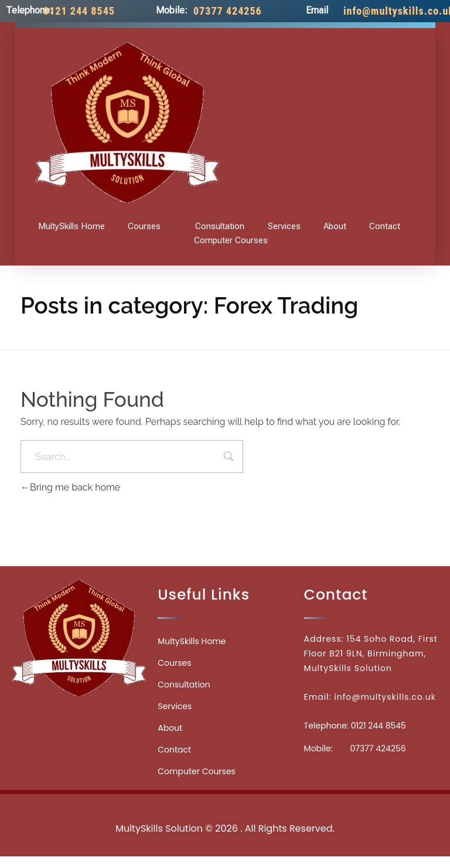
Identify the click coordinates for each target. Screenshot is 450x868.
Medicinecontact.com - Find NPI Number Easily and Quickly (225, 803)
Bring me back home (70, 487)
